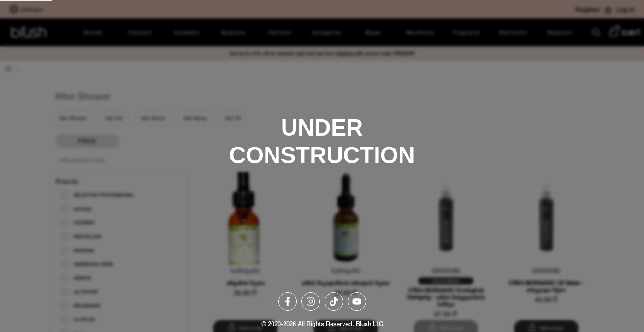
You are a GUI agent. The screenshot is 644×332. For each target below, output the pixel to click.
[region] (322, 166)
